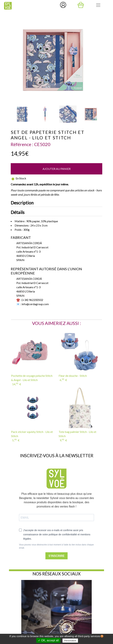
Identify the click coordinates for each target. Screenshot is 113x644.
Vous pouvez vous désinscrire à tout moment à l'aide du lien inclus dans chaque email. (56, 546)
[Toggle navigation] (98, 5)
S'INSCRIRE (57, 556)
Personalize (70, 641)
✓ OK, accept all (48, 640)
